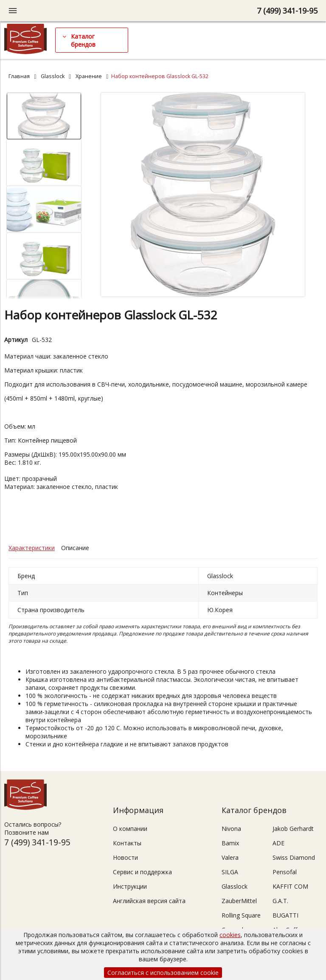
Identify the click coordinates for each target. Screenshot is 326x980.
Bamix (230, 843)
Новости (125, 857)
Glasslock (53, 76)
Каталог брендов (83, 40)
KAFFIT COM (290, 886)
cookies (230, 935)
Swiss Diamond (294, 857)
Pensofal (285, 872)
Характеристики (32, 548)
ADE (278, 843)
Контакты (127, 843)
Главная (19, 76)
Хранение (89, 76)
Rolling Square (241, 915)
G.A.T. (280, 901)
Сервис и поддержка (142, 872)
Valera (230, 857)
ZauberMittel (239, 901)
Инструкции (130, 886)
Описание (75, 548)
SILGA (230, 872)
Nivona (231, 829)
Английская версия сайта (149, 901)
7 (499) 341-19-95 (287, 11)
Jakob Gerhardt (293, 829)
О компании (130, 829)
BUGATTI (285, 915)
